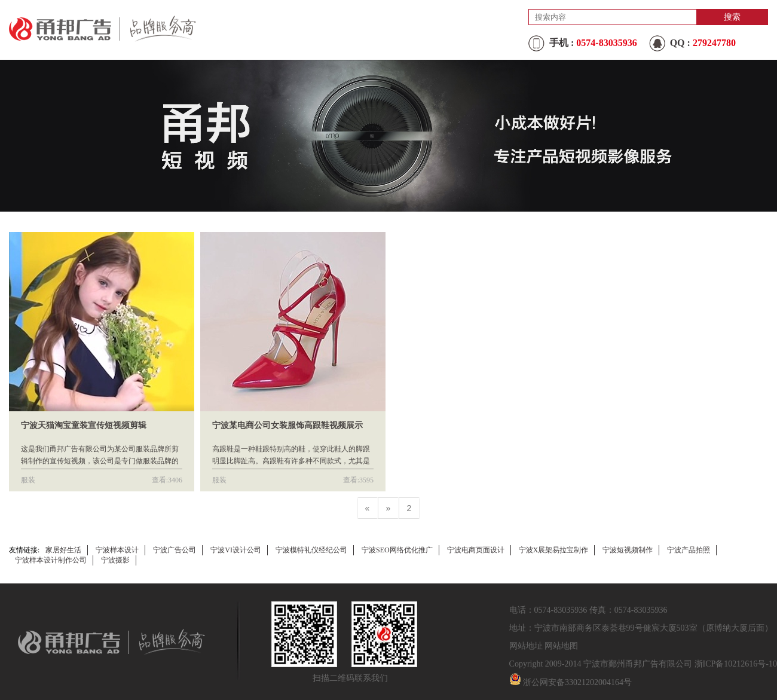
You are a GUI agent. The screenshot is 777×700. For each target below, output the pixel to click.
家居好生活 (63, 550)
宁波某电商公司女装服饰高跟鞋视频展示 (287, 425)
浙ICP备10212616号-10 (736, 664)
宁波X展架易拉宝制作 (554, 550)
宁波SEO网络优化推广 (397, 550)
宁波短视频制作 (628, 550)
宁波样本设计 (117, 550)
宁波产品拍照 (689, 550)
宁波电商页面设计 (476, 550)
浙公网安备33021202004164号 (577, 682)
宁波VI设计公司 (236, 550)
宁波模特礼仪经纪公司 (311, 550)
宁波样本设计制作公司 (51, 560)
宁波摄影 (115, 560)
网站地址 (526, 646)
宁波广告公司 (175, 550)
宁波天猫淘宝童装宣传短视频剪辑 (84, 425)
